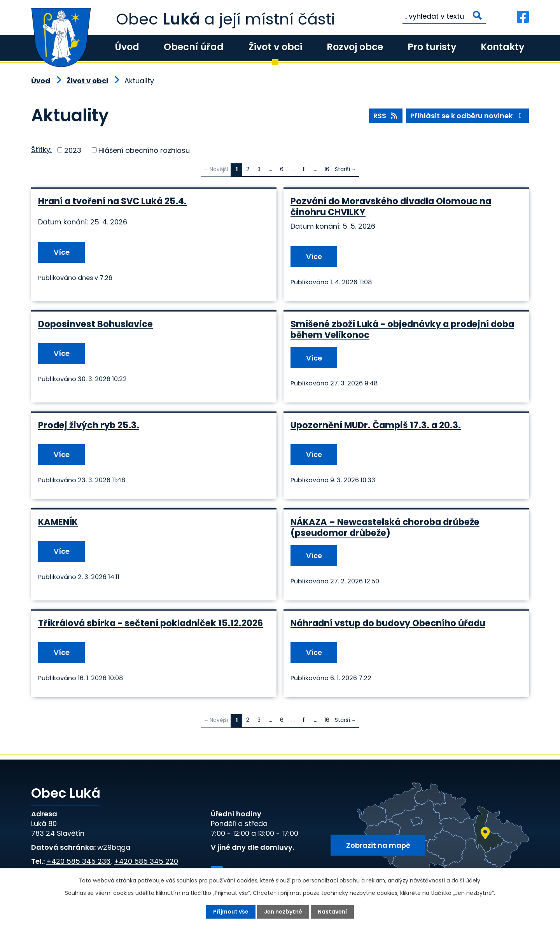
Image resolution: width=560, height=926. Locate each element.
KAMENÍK (58, 522)
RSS (386, 116)
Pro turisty (432, 47)
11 (304, 169)
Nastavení (332, 912)
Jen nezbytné (283, 912)
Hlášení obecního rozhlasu (144, 150)
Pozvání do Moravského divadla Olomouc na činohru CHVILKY (391, 207)
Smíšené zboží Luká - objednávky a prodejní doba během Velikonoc (402, 329)
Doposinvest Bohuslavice (95, 324)
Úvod (127, 47)
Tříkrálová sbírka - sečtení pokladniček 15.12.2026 (150, 623)
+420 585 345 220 (146, 861)
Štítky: (41, 150)
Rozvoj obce (355, 47)
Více (62, 252)
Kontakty (502, 47)
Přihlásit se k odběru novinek (468, 116)
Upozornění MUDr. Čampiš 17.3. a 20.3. (376, 425)
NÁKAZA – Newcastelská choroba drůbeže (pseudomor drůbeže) (385, 527)
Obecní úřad (194, 47)
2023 (73, 150)
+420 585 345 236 (78, 861)
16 (327, 169)
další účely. (466, 880)
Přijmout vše (231, 912)
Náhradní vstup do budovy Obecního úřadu (388, 623)
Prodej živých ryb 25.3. (89, 425)
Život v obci (275, 47)
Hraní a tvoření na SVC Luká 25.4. (112, 201)
